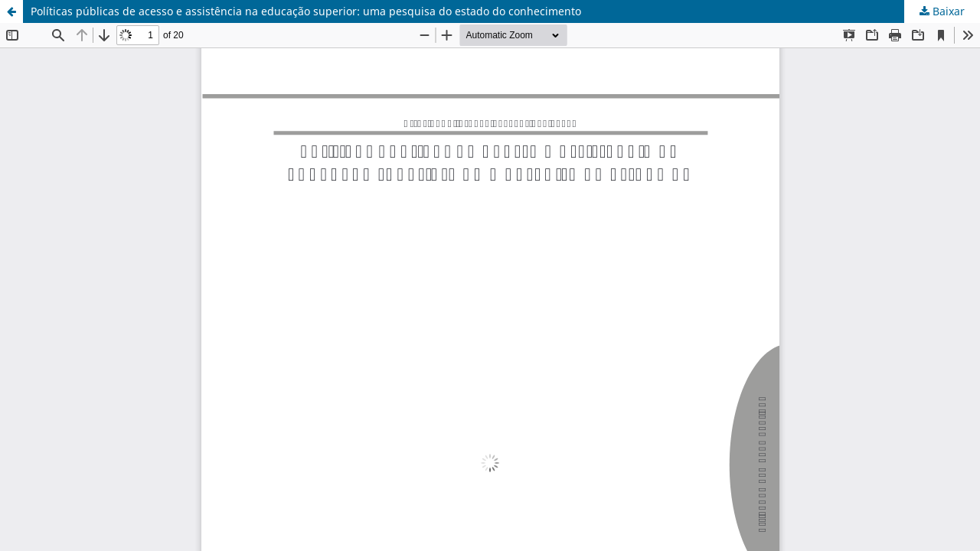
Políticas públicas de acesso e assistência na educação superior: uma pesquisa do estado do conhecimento (306, 11)
